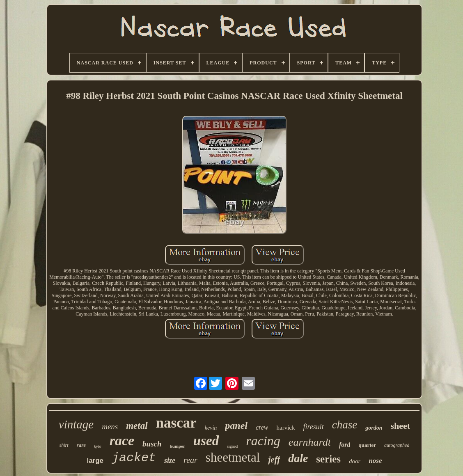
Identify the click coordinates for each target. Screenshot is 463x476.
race (122, 441)
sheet (401, 426)
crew (262, 427)
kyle (98, 446)
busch (152, 444)
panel (236, 426)
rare (81, 445)
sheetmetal (233, 457)
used (206, 441)
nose (375, 461)
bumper (178, 446)
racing (263, 441)
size (170, 460)
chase (345, 425)
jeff (274, 460)
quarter (367, 445)
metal (137, 426)
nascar (176, 423)
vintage (76, 424)
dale (298, 458)
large (95, 461)
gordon (374, 428)
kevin (211, 428)
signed (232, 446)
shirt (64, 445)
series (328, 459)
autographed (397, 445)
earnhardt (310, 442)
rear (190, 460)
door (355, 461)
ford (345, 445)
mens (110, 427)
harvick (285, 428)
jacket (134, 458)
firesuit (313, 427)
